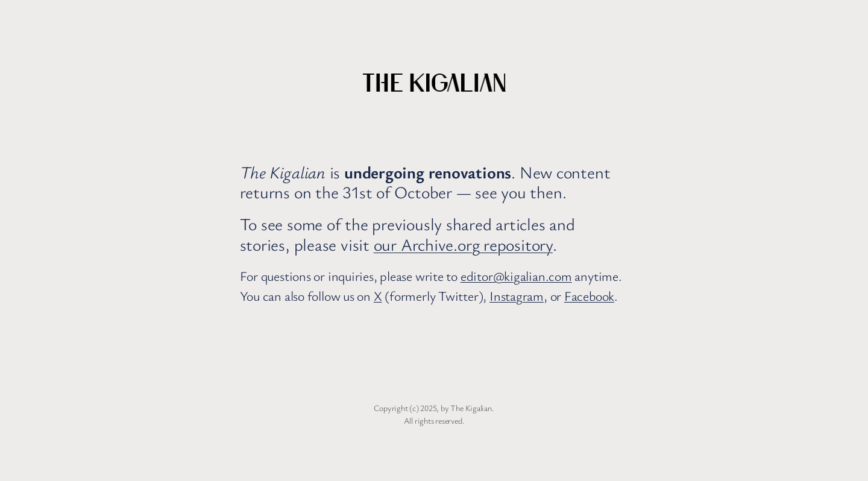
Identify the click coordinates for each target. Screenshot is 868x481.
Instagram (517, 296)
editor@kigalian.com (516, 276)
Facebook (589, 296)
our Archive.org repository (463, 244)
